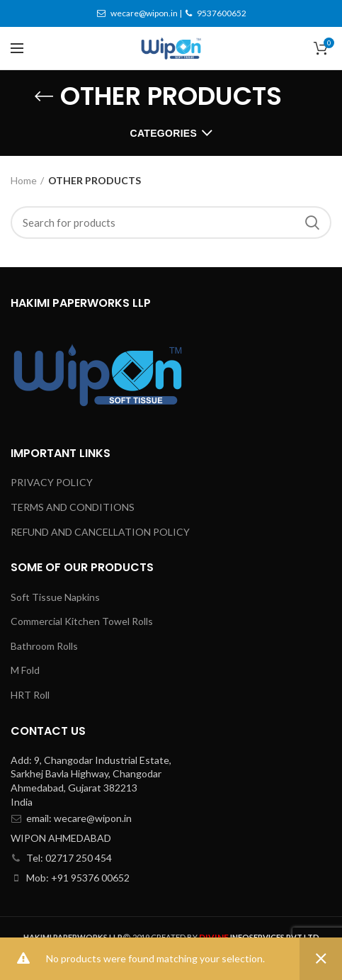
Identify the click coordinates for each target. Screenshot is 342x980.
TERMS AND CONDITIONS (73, 507)
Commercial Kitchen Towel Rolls (82, 621)
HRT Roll (30, 695)
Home (24, 180)
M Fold (25, 670)
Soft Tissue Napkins (55, 597)
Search (312, 223)
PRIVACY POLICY (52, 482)
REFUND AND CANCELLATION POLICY (100, 532)
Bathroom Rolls (44, 646)
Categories (164, 133)
